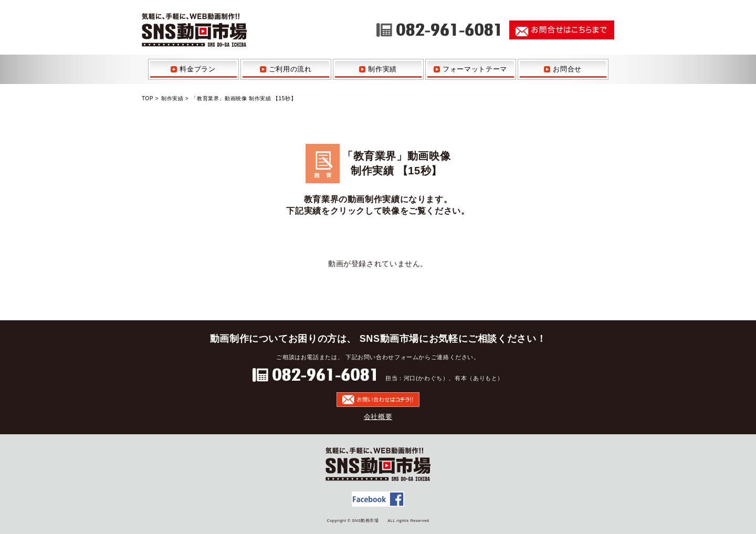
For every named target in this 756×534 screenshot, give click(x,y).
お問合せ (567, 69)
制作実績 (382, 69)
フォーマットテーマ (475, 69)
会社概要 (378, 417)
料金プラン (197, 69)
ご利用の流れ (290, 69)
